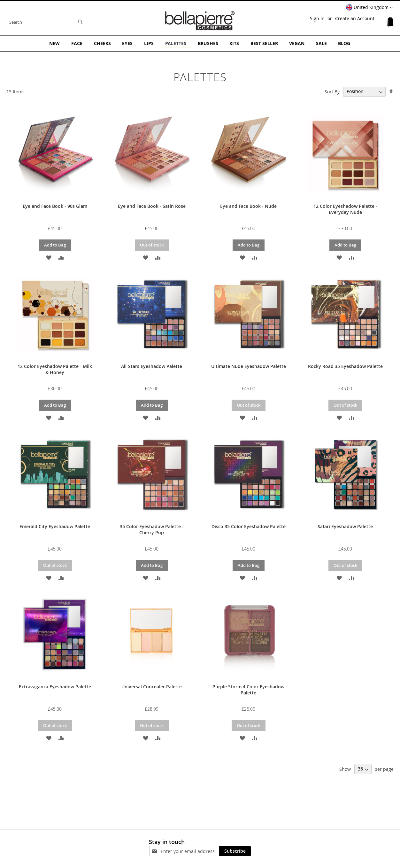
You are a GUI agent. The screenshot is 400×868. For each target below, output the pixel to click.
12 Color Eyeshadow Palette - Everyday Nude (345, 209)
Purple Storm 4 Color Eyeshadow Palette (248, 690)
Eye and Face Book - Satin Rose (152, 206)
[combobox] (46, 22)
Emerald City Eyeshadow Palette (55, 526)
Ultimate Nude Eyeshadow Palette (249, 366)
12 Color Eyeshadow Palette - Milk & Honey (55, 369)
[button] (369, 8)
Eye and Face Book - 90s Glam (55, 206)
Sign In (317, 18)
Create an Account (355, 18)
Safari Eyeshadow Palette (345, 526)
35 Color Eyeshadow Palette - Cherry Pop (152, 529)
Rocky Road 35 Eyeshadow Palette (345, 366)
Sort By (332, 91)
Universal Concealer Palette (152, 687)
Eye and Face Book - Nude (248, 206)
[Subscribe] (235, 851)
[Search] (81, 22)
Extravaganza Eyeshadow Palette (55, 687)
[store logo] (200, 20)
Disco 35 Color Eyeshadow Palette (249, 526)
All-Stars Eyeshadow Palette (152, 366)
